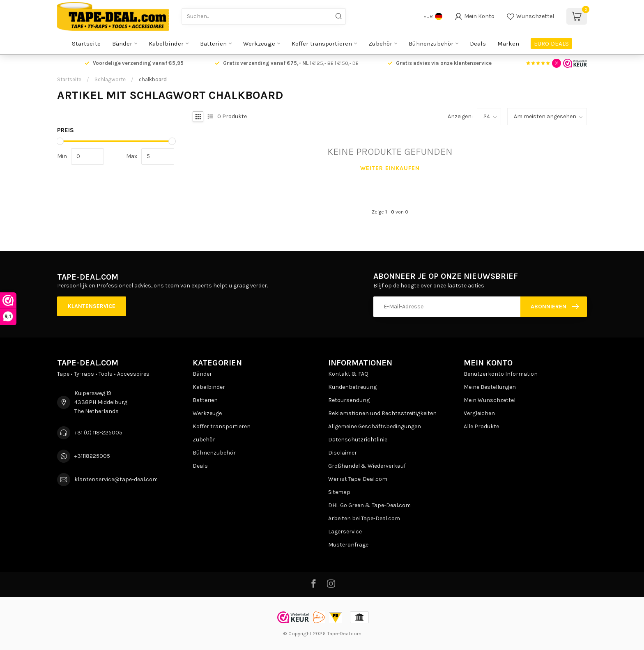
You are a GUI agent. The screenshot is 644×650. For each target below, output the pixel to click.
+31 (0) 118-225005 (98, 433)
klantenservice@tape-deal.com (116, 479)
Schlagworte (110, 79)
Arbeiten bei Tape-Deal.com (364, 518)
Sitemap (339, 492)
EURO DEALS (551, 44)
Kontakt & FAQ (348, 374)
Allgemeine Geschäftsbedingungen (375, 426)
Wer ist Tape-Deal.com (358, 479)
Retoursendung (349, 400)
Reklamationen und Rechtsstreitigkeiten (382, 413)
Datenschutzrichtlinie (358, 440)
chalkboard (153, 79)
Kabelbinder (166, 44)
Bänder (122, 44)
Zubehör (380, 44)
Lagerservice (345, 532)
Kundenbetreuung (352, 387)
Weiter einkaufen (390, 168)
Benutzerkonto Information (501, 374)
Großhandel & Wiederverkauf (367, 466)
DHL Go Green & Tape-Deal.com (369, 505)
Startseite (86, 44)
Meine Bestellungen (490, 387)
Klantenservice (92, 306)
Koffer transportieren (322, 44)
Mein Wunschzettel (490, 400)
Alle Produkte (481, 426)
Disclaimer (343, 453)
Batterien (213, 44)
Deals (478, 44)
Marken (508, 44)
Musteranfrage (348, 545)
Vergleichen (479, 413)
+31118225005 (92, 456)
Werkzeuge (259, 44)
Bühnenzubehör (431, 44)
